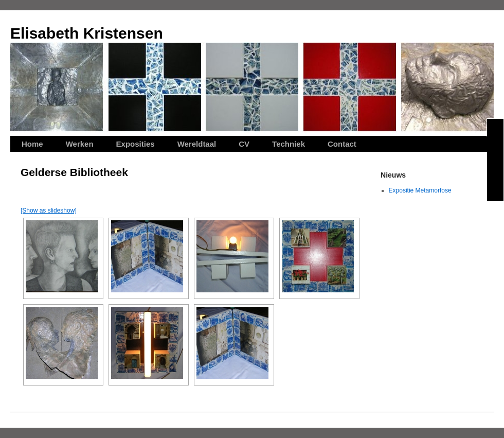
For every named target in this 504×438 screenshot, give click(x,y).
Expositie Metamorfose (420, 190)
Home (32, 144)
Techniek (289, 144)
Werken (80, 144)
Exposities (136, 144)
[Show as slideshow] (49, 211)
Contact (342, 144)
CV (244, 144)
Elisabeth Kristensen (87, 33)
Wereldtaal (197, 144)
